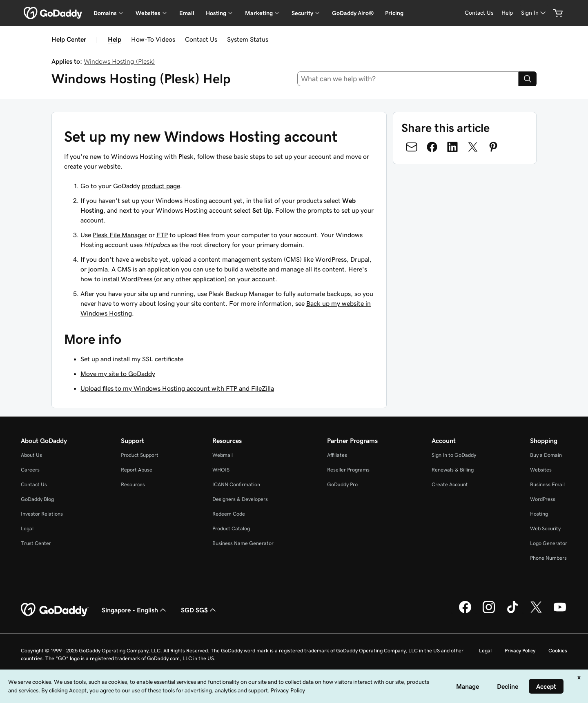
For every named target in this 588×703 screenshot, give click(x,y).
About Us (31, 455)
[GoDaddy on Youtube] (560, 612)
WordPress (543, 499)
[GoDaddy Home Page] (55, 610)
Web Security (545, 528)
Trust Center (36, 543)
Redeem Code (229, 514)
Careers (30, 470)
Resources (133, 484)
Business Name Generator (243, 543)
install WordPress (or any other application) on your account (189, 279)
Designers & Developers (240, 499)
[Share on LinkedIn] (452, 147)
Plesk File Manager (120, 235)
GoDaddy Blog (37, 499)
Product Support (140, 455)
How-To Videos (153, 39)
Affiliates (337, 455)
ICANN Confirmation (236, 484)
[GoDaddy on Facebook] (465, 612)
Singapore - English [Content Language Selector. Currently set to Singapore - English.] (135, 610)
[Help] (507, 13)
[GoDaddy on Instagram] (489, 612)
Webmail (223, 455)
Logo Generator (549, 543)
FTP (162, 235)
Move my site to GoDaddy (118, 374)
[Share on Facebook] (432, 147)
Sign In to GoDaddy (454, 455)
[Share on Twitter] (473, 147)
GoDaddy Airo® (353, 13)
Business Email (547, 484)
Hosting (539, 514)
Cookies (558, 651)
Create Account (450, 484)
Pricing (394, 13)
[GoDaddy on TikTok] (512, 612)
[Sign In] (534, 13)
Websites (541, 470)
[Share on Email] (412, 147)
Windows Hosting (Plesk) (119, 61)
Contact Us (201, 39)
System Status (248, 39)
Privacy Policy (520, 651)
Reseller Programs (348, 470)
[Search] (528, 79)
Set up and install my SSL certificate (132, 359)
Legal (27, 528)
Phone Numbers (548, 558)
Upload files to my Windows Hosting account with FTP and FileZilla (177, 388)
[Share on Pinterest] (493, 147)
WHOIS (221, 470)
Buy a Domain (546, 455)
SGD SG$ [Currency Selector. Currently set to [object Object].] (199, 610)
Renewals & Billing (453, 470)
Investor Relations (42, 514)
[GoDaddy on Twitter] (536, 612)
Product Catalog (231, 528)
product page (161, 186)
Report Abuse (137, 470)
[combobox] (408, 79)
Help (115, 39)
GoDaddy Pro (342, 484)
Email (187, 13)
